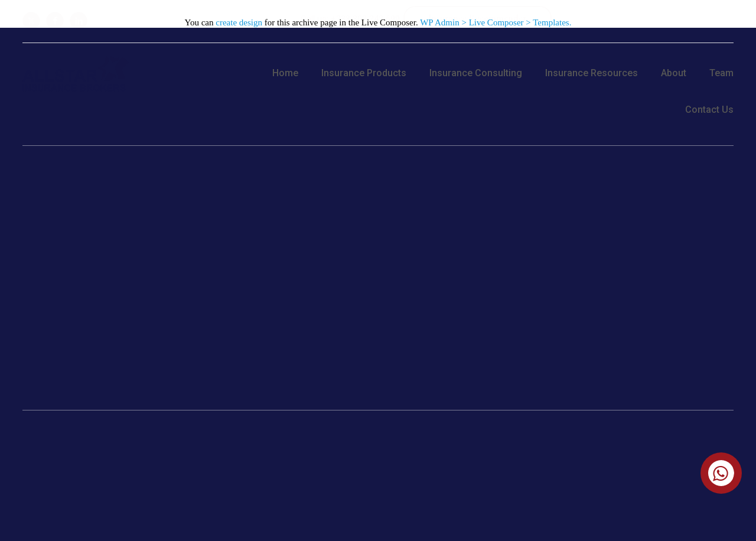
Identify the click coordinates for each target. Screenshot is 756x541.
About (674, 73)
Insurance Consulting (476, 73)
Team (721, 73)
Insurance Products (364, 73)
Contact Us (709, 110)
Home (285, 73)
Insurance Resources (592, 73)
